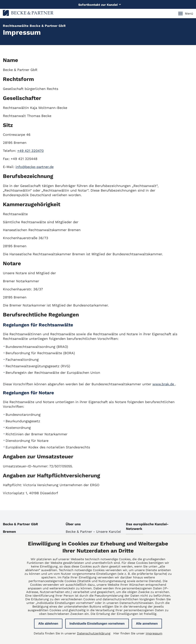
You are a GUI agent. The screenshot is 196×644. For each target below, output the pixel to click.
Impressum (154, 633)
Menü (186, 14)
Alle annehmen (147, 624)
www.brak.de (164, 384)
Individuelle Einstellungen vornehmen (97, 624)
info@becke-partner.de (35, 167)
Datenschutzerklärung (94, 633)
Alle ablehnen (48, 624)
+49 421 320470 (30, 151)
